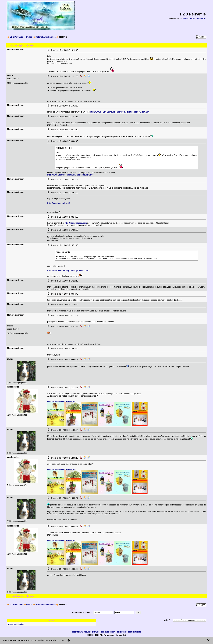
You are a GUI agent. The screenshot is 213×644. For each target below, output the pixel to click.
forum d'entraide (92, 632)
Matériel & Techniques (46, 37)
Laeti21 (192, 18)
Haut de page (17, 596)
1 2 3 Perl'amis (16, 37)
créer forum (77, 632)
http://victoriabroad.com (76, 223)
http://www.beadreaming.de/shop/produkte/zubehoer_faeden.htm (120, 112)
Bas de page (17, 45)
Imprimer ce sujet (16, 624)
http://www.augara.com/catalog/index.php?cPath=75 (71, 175)
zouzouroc (201, 18)
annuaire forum (108, 632)
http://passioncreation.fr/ (59, 203)
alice (185, 18)
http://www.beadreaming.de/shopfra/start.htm (68, 271)
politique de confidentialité (129, 632)
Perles (29, 37)
